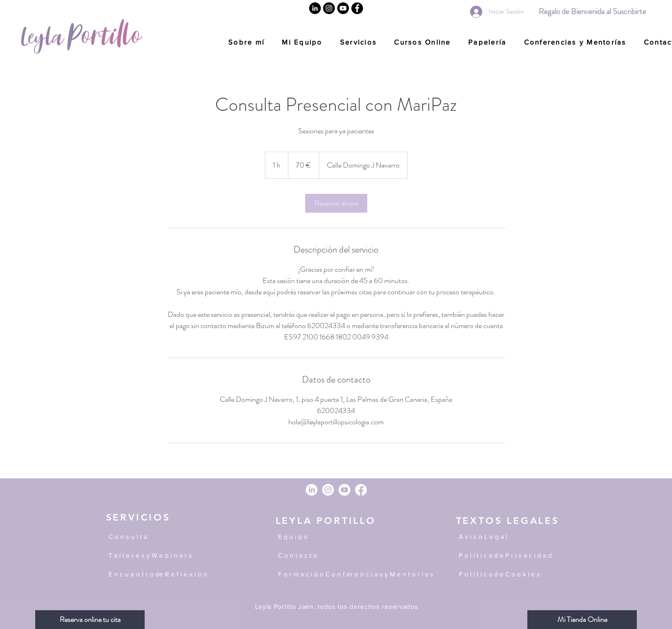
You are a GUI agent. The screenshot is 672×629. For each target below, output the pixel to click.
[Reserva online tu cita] (90, 620)
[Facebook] (357, 8)
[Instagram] (329, 8)
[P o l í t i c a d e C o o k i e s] (511, 575)
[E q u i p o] (353, 537)
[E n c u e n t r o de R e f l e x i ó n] (183, 575)
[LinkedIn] (312, 490)
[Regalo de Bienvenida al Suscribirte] (593, 12)
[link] (336, 203)
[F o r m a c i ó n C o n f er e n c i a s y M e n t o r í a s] (361, 575)
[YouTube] (343, 8)
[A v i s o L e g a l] (511, 537)
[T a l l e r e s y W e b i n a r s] (155, 556)
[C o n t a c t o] (353, 556)
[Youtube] (344, 490)
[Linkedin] (315, 8)
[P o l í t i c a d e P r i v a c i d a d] (511, 556)
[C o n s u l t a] (153, 537)
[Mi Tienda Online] (582, 620)
